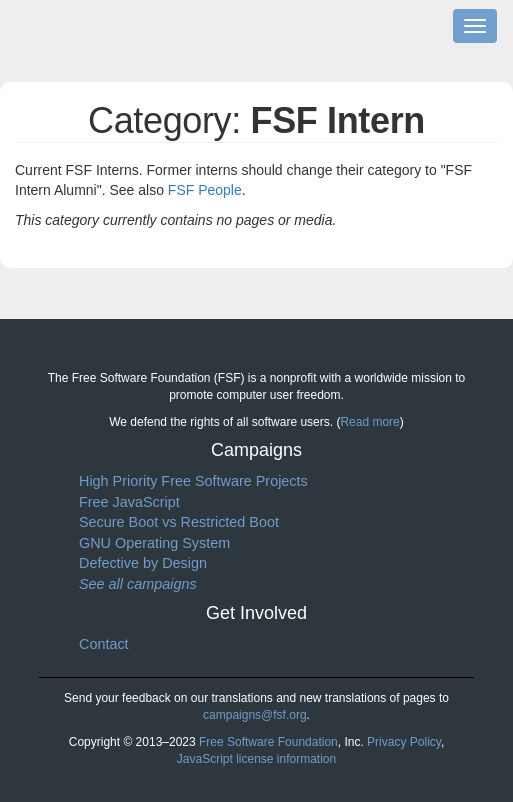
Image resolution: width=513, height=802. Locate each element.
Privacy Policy (404, 742)
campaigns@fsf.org (255, 715)
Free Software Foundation (268, 742)
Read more (369, 422)
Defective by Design (143, 563)
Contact (104, 644)
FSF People (205, 190)
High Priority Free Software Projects (193, 481)
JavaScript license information (256, 759)
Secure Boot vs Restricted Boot (179, 522)
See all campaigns (138, 584)
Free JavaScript (129, 502)
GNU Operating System (154, 543)
